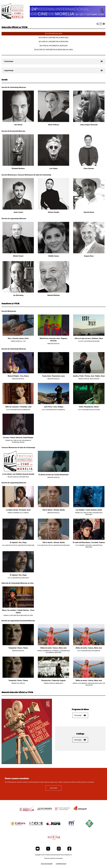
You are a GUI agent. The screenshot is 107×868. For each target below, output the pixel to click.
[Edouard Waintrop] (53, 292)
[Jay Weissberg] (18, 292)
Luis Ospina (53, 168)
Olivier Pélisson (54, 125)
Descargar (80, 715)
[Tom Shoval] (18, 122)
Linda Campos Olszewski (89, 125)
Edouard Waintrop (53, 295)
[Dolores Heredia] (53, 209)
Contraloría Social (61, 864)
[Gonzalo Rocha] (89, 209)
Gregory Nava (89, 256)
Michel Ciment (18, 256)
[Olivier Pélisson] (53, 122)
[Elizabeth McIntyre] (18, 165)
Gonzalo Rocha (89, 212)
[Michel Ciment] (18, 253)
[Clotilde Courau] (53, 253)
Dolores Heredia (54, 212)
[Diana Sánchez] (89, 165)
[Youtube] (38, 850)
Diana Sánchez (89, 168)
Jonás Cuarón (18, 212)
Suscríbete (54, 788)
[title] (27, 814)
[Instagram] (59, 850)
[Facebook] (69, 850)
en (101, 24)
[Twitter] (48, 850)
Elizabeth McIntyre (18, 168)
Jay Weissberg (18, 295)
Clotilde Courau (53, 256)
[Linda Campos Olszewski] (89, 122)
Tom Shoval (18, 125)
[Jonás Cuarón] (18, 209)
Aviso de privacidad (47, 864)
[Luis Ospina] (53, 165)
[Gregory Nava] (89, 253)
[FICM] (13, 11)
